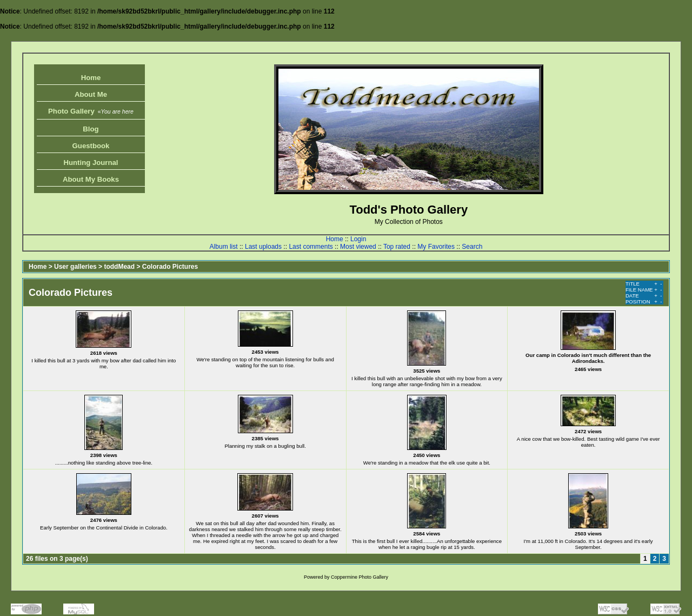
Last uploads (263, 247)
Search (472, 247)
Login (358, 239)
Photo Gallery (91, 111)
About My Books (91, 179)
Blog (91, 129)
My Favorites (436, 247)
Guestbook (91, 146)
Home (91, 78)
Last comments (311, 247)
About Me (91, 94)
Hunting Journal (91, 163)
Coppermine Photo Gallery (360, 577)
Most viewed (358, 247)
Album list (224, 247)
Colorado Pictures (170, 267)
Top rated (397, 247)
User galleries (75, 267)
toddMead (119, 267)
